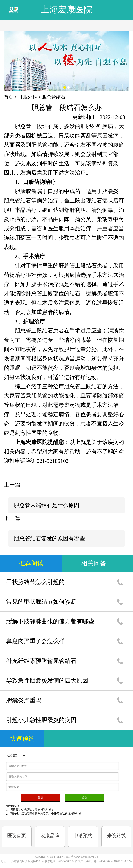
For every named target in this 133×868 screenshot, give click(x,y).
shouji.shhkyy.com (60, 857)
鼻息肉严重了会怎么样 (35, 641)
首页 (9, 97)
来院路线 (116, 836)
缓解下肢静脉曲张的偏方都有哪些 (50, 621)
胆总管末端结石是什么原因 (47, 505)
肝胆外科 (28, 97)
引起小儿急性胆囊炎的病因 (41, 720)
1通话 (120, 582)
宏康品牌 (50, 836)
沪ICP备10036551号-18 (84, 857)
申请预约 (83, 836)
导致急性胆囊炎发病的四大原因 (47, 680)
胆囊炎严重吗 (24, 700)
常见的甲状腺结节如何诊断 (41, 602)
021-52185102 (67, 861)
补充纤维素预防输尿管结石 (41, 661)
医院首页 (17, 836)
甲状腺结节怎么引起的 (35, 582)
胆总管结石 (54, 97)
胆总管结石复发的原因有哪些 (49, 539)
